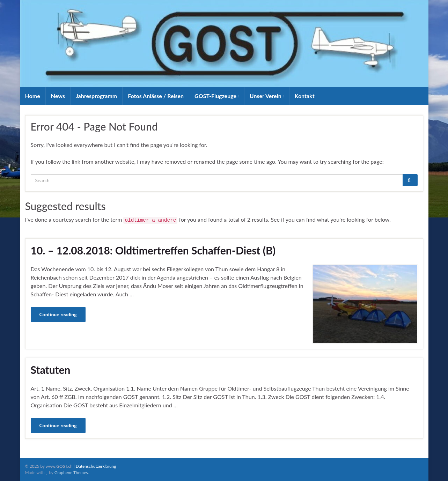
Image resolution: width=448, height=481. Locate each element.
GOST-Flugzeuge (217, 96)
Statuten (51, 370)
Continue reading (58, 314)
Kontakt (305, 96)
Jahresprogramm (96, 96)
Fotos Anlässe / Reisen (156, 96)
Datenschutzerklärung (96, 466)
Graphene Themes (71, 472)
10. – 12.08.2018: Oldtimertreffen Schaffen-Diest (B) (153, 250)
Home (33, 96)
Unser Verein (267, 96)
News (58, 96)
